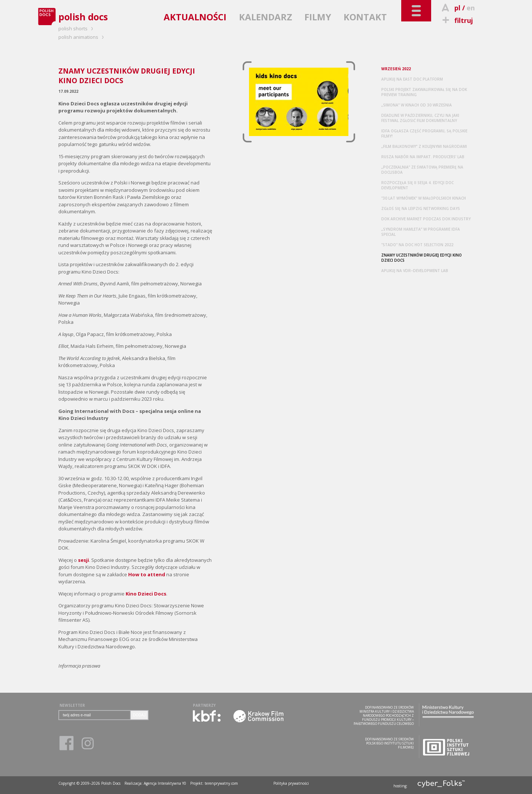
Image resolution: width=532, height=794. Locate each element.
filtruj (456, 20)
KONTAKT (365, 17)
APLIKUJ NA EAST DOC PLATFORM (412, 79)
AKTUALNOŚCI (195, 17)
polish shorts (77, 28)
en (471, 8)
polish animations (82, 37)
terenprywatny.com (221, 783)
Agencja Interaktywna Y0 (165, 783)
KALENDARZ (266, 17)
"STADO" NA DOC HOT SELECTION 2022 (417, 245)
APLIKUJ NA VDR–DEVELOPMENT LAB (415, 271)
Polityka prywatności (291, 783)
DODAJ (139, 715)
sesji (83, 560)
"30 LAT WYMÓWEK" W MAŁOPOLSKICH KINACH (424, 198)
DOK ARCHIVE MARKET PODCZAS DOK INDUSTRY (426, 219)
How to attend (147, 574)
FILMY (318, 17)
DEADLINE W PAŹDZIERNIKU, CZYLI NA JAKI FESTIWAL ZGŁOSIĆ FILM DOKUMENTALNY (420, 118)
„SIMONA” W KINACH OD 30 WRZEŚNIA (417, 105)
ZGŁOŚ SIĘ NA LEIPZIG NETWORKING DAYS (421, 208)
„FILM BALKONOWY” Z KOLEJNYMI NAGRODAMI (424, 146)
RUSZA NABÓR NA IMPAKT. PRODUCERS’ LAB (423, 157)
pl (457, 8)
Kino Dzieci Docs (146, 594)
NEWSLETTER (72, 705)
